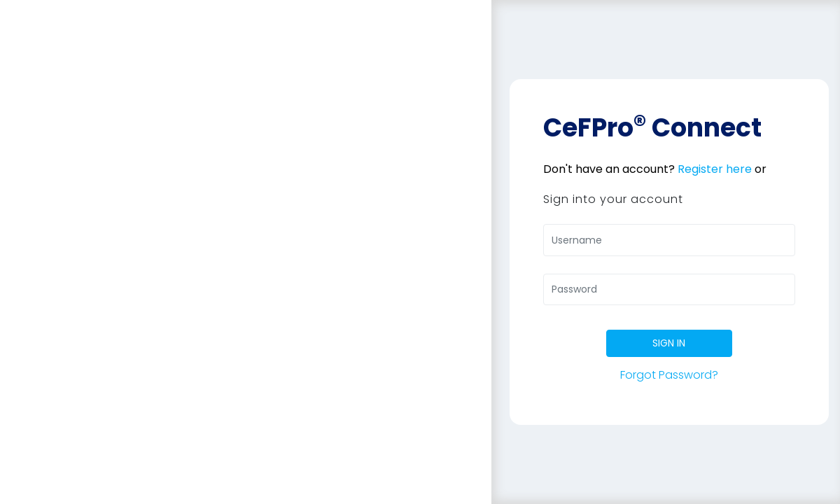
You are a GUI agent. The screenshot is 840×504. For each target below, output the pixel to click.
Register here (715, 169)
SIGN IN (669, 343)
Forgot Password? (669, 375)
